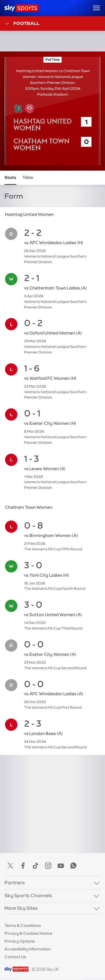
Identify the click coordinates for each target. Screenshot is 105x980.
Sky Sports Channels (28, 895)
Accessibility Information (28, 949)
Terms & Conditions (23, 925)
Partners (15, 883)
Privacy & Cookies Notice (28, 933)
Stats (10, 178)
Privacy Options (20, 941)
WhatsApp (73, 866)
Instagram (48, 866)
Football (22, 24)
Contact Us (15, 957)
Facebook (23, 866)
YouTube (61, 866)
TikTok (36, 866)
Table (28, 178)
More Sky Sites (21, 908)
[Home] (21, 8)
